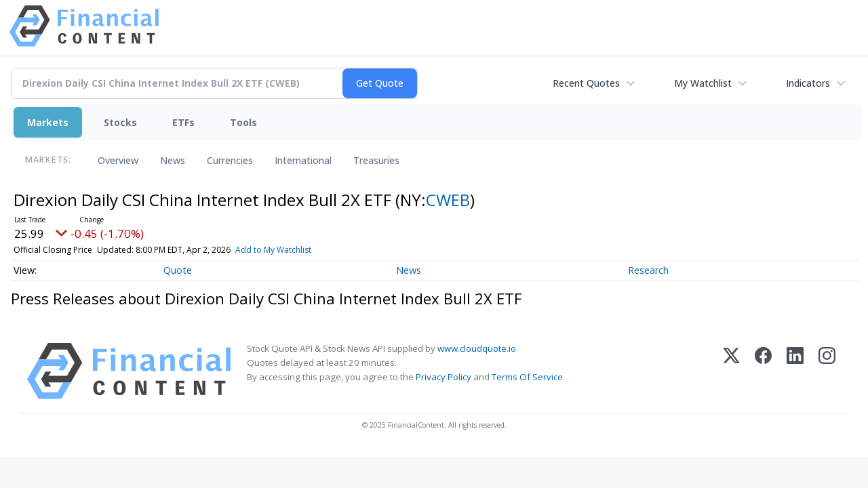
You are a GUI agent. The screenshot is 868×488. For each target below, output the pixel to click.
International (303, 160)
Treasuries (376, 160)
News (173, 160)
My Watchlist (703, 83)
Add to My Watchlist (273, 250)
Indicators (808, 83)
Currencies (230, 160)
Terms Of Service (527, 377)
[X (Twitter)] (731, 371)
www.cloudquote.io (477, 348)
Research (648, 270)
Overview (118, 160)
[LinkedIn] (795, 371)
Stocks (120, 122)
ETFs (183, 122)
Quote (178, 270)
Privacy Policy (443, 377)
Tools (243, 122)
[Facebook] (763, 371)
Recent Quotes (586, 83)
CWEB (448, 200)
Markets (48, 122)
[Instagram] (827, 371)
